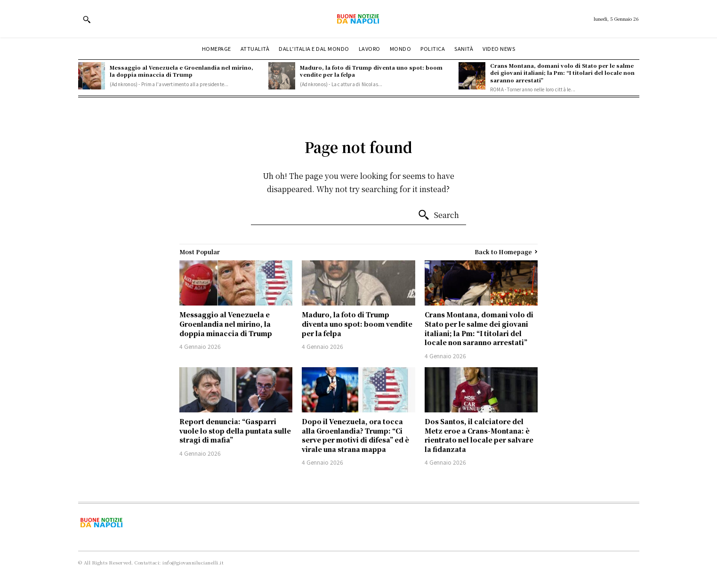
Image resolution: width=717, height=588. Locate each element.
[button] (87, 19)
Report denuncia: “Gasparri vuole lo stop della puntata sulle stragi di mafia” (235, 431)
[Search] (438, 215)
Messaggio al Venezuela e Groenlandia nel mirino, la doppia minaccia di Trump (181, 71)
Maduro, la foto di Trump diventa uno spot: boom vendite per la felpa (371, 71)
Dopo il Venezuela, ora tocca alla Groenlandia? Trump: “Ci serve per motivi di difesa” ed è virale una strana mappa (355, 435)
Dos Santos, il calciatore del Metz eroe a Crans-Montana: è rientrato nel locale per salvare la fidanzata (479, 435)
